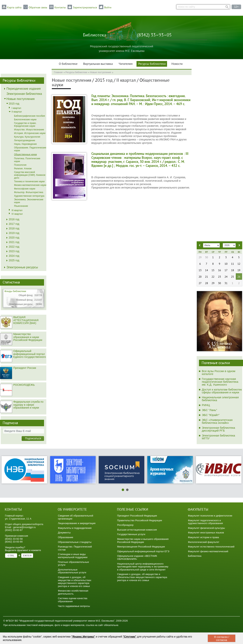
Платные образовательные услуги (73, 564)
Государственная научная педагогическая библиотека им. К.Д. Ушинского (220, 382)
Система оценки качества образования (73, 600)
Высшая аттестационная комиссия (137, 530)
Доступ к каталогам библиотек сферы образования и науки (222, 391)
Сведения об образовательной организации (76, 517)
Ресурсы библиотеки (152, 64)
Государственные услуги (131, 534)
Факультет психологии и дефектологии (210, 516)
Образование (66, 537)
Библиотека (195, 556)
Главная (58, 72)
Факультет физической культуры (206, 528)
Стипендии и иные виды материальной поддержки (73, 556)
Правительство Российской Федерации (140, 520)
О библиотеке (68, 64)
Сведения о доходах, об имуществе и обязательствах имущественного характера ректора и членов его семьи (75, 582)
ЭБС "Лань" (209, 410)
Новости (177, 64)
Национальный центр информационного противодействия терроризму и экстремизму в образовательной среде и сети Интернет (143, 567)
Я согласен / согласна (222, 638)
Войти (108, 8)
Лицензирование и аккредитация (77, 523)
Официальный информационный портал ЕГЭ (143, 551)
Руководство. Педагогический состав (75, 548)
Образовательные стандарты (75, 542)
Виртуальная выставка (98, 64)
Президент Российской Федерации (137, 516)
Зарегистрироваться (85, 8)
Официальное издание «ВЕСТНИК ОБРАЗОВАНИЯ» (137, 557)
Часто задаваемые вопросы (74, 606)
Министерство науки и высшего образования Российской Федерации (143, 541)
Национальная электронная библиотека (220, 399)
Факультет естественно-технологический (211, 547)
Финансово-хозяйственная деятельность (73, 592)
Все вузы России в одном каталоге (219, 372)
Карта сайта (14, 8)
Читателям (126, 64)
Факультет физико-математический (208, 551)
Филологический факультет (204, 542)
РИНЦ (206, 405)
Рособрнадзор (125, 525)
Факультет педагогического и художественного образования (205, 522)
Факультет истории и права (203, 537)
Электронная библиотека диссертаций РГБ (218, 429)
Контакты (60, 8)
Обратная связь (38, 8)
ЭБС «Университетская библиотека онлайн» (217, 421)
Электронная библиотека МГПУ (218, 437)
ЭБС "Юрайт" (211, 415)
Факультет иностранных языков (206, 533)
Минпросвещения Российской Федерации (141, 547)
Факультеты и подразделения (75, 528)
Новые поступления (101, 72)
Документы (64, 533)
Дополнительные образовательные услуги (72, 571)
